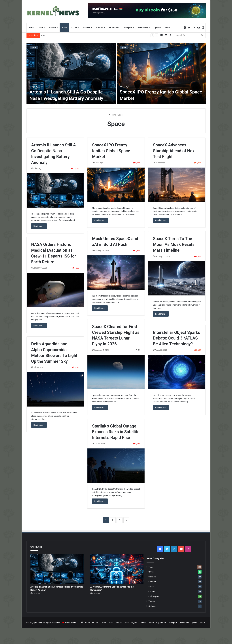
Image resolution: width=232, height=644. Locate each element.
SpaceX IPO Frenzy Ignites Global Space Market (111, 151)
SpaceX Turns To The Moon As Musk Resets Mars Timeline (174, 245)
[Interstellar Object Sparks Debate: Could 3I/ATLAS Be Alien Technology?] (177, 372)
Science (52, 27)
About (168, 27)
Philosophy (143, 27)
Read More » (39, 226)
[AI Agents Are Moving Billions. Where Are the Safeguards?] (117, 569)
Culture (100, 27)
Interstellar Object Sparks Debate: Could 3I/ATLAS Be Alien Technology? (177, 338)
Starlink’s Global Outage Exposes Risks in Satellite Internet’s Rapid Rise (116, 432)
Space (64, 27)
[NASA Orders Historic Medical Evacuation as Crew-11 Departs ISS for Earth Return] (55, 290)
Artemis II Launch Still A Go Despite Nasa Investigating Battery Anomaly (73, 35)
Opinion (157, 27)
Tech (40, 27)
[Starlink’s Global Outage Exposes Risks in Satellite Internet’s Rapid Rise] (116, 466)
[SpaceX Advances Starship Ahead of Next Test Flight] (177, 185)
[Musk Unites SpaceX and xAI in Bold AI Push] (116, 273)
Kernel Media (71, 623)
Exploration (114, 27)
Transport (127, 27)
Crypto (75, 27)
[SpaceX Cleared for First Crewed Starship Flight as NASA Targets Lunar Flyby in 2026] (116, 372)
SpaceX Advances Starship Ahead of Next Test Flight (174, 151)
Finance (87, 27)
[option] (116, 73)
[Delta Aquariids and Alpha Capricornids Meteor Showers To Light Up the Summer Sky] (55, 389)
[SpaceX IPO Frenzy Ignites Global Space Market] (161, 73)
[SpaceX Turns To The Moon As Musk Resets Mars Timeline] (177, 278)
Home (31, 27)
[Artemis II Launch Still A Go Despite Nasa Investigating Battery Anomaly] (71, 73)
